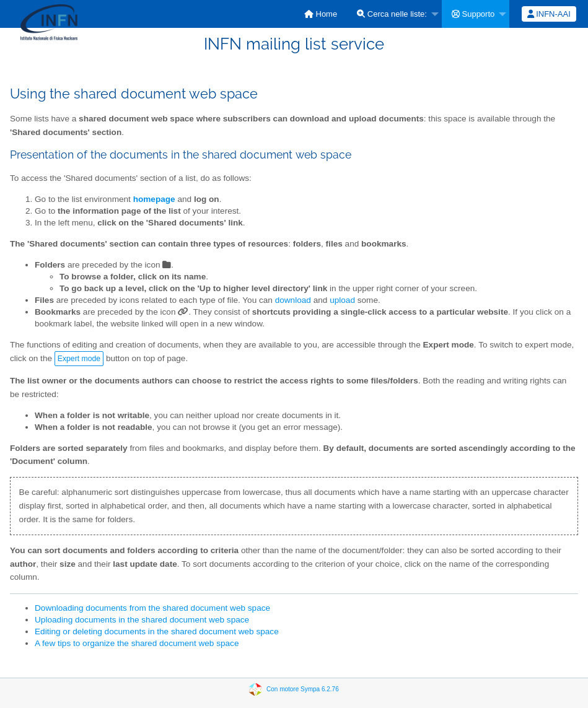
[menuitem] (321, 14)
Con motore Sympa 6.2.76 (303, 689)
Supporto (473, 14)
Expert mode (79, 359)
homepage (154, 199)
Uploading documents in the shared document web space (142, 620)
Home (321, 14)
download (293, 300)
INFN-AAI (549, 14)
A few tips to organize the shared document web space (137, 643)
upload (342, 300)
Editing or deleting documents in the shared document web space (157, 632)
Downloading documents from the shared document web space (152, 608)
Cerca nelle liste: (392, 14)
